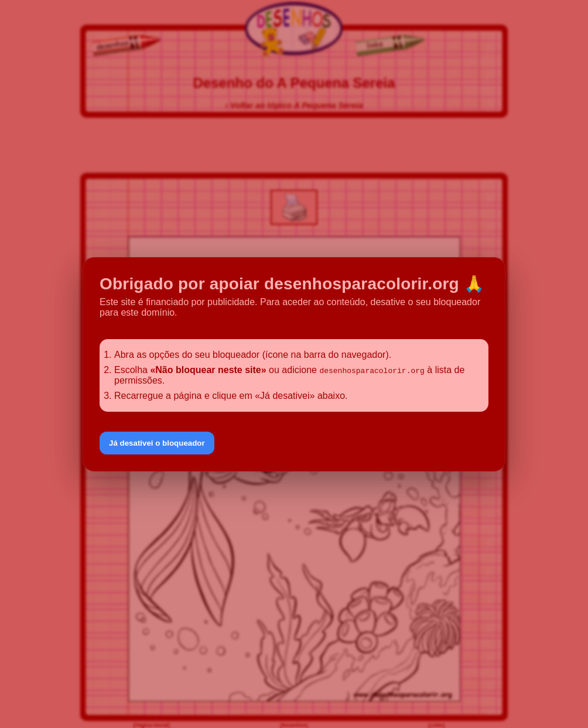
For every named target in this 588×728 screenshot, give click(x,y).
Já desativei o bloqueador (157, 443)
